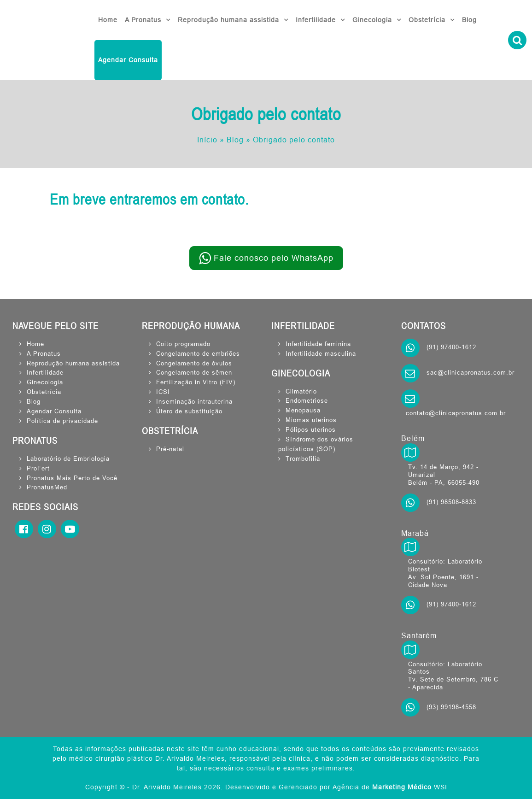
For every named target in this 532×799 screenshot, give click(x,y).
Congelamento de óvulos (194, 363)
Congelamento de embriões (198, 353)
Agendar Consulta (128, 60)
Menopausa (303, 410)
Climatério (301, 391)
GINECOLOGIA (301, 373)
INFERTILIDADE (303, 326)
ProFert (38, 468)
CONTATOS (424, 326)
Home (108, 20)
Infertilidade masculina (321, 353)
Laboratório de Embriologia (68, 458)
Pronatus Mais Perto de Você (72, 478)
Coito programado (183, 344)
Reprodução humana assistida (228, 20)
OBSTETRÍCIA (170, 431)
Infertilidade (316, 20)
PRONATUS (35, 441)
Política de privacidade (62, 421)
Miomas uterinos (311, 420)
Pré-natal (170, 449)
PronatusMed (47, 487)
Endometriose (307, 400)
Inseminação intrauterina (194, 401)
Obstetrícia (427, 20)
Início (207, 140)
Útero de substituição (189, 411)
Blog (469, 20)
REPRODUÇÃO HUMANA (191, 326)
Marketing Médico (402, 787)
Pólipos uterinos (311, 429)
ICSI (163, 392)
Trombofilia (303, 458)
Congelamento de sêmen (194, 372)
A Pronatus (143, 20)
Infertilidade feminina (318, 344)
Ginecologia (372, 20)
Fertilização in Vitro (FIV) (196, 382)
